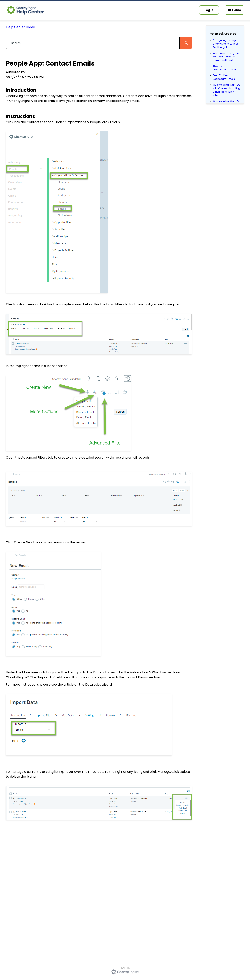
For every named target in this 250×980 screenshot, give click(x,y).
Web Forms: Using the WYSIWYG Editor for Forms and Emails (226, 57)
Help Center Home (21, 27)
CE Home (234, 10)
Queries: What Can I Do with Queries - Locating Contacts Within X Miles (226, 90)
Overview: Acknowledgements (225, 68)
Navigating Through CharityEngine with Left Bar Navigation (226, 44)
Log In (209, 10)
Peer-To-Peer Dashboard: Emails (224, 77)
